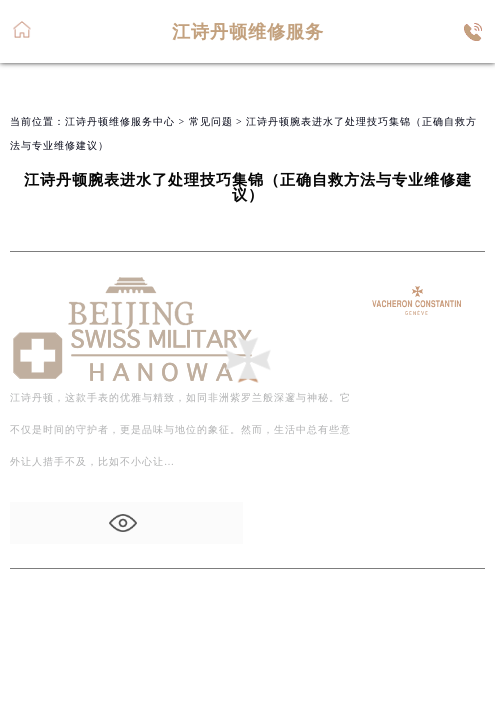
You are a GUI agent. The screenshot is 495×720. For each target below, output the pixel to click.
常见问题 (211, 121)
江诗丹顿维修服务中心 (120, 121)
